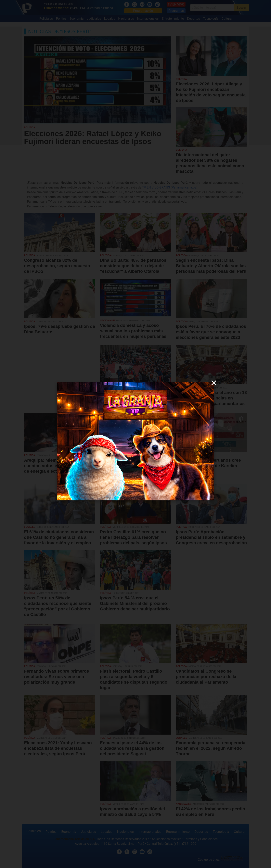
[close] (214, 383)
